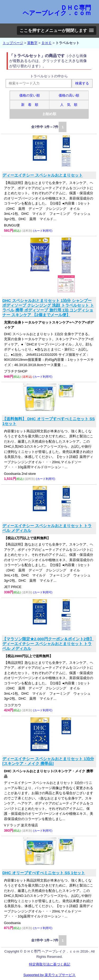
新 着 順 (30, 105)
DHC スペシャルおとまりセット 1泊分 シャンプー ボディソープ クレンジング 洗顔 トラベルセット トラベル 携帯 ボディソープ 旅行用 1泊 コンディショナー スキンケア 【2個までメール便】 (48, 308)
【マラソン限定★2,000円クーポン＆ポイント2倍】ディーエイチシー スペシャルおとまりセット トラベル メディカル (48, 644)
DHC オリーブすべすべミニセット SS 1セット (44, 873)
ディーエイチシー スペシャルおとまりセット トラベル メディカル (47, 528)
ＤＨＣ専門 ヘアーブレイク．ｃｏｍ (57, 10)
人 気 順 (69, 105)
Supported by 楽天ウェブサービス (50, 975)
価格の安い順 (30, 95)
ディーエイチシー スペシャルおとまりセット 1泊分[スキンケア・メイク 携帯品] (48, 761)
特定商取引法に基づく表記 (50, 964)
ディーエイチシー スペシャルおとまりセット (43, 175)
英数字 (32, 43)
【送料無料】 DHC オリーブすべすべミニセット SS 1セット (49, 421)
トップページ (13, 43)
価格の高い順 (69, 95)
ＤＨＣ (47, 43)
